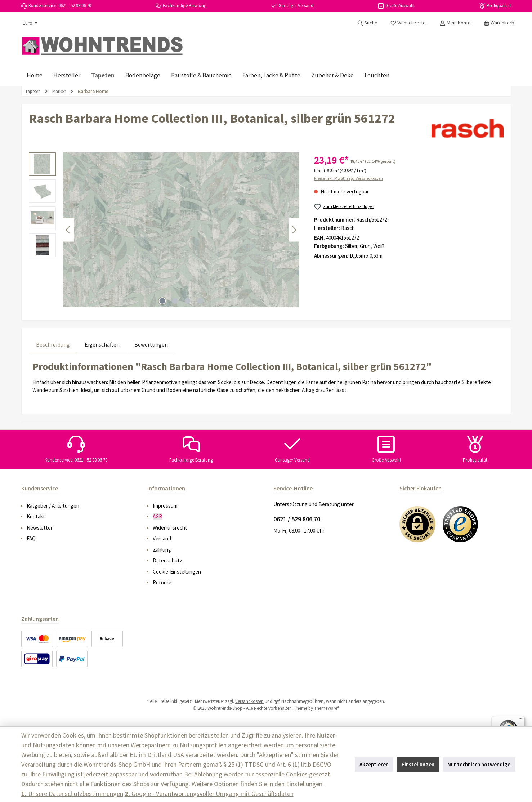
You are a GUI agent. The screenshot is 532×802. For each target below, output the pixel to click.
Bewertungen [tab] (151, 344)
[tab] (53, 344)
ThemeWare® (327, 708)
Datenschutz (167, 560)
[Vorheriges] (68, 230)
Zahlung (162, 550)
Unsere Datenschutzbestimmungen (72, 794)
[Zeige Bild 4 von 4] (200, 301)
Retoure (162, 582)
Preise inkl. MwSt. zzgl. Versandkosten (348, 178)
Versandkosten (249, 701)
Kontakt (36, 516)
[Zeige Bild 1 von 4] (162, 301)
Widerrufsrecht (170, 528)
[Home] (35, 75)
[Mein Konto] (455, 23)
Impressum (165, 506)
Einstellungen (418, 764)
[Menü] (520, 720)
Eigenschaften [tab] (102, 344)
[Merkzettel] (409, 23)
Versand (162, 538)
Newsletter (40, 528)
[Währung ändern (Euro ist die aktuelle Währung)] (30, 23)
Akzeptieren (374, 764)
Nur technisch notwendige (479, 764)
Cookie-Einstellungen (177, 572)
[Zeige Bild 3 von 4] (187, 301)
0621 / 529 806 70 (297, 519)
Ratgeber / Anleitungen (53, 506)
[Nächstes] (294, 230)
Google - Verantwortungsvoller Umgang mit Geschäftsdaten (209, 794)
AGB (158, 516)
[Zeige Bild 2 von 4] (175, 301)
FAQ (31, 538)
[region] (164, 230)
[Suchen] (367, 23)
